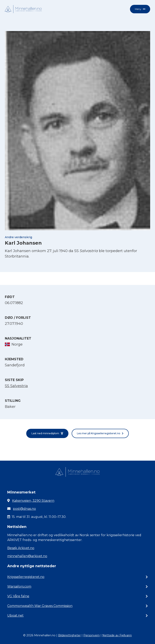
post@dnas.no (24, 509)
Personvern (92, 635)
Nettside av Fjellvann (117, 635)
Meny (140, 9)
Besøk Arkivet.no (21, 548)
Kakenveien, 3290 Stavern (33, 501)
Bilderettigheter (69, 635)
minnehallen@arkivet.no (27, 556)
